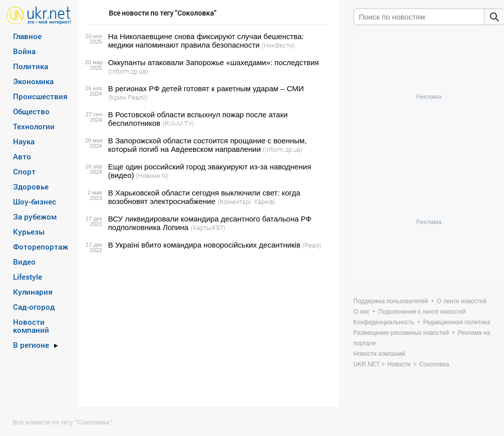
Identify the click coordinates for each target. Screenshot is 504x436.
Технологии (34, 126)
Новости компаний (31, 326)
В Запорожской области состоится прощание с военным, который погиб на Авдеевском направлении (208, 145)
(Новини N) (152, 175)
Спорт (24, 171)
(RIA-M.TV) (178, 123)
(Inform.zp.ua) (128, 71)
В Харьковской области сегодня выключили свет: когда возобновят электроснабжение (204, 197)
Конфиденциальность (384, 322)
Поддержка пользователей (391, 301)
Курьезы (29, 232)
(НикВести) (278, 45)
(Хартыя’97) (208, 228)
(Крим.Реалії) (128, 97)
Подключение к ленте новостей (422, 312)
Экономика (33, 81)
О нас (362, 312)
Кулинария (33, 292)
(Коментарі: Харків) (246, 201)
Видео (24, 262)
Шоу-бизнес (35, 201)
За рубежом (35, 216)
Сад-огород (34, 307)
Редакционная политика (457, 322)
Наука (24, 141)
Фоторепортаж (41, 247)
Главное (27, 36)
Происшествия (40, 96)
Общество (31, 111)
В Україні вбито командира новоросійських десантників (204, 245)
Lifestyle (28, 277)
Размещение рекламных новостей (401, 333)
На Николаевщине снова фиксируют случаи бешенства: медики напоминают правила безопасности (206, 41)
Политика (31, 66)
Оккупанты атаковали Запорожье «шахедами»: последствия (214, 62)
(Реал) (312, 245)
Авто (22, 156)
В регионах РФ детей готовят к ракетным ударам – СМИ (206, 88)
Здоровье (31, 186)
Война (24, 51)
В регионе (31, 345)
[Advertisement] (207, 328)
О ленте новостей (462, 301)
